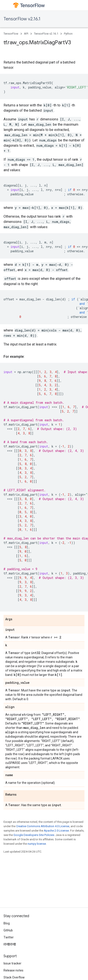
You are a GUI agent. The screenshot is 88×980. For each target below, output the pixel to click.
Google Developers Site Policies (34, 835)
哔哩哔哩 (10, 944)
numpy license (37, 844)
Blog (7, 923)
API (26, 34)
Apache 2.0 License (56, 831)
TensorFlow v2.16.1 (22, 19)
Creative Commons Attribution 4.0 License (43, 826)
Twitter (9, 937)
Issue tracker (12, 963)
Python (68, 34)
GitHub (8, 930)
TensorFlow (11, 34)
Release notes (13, 970)
